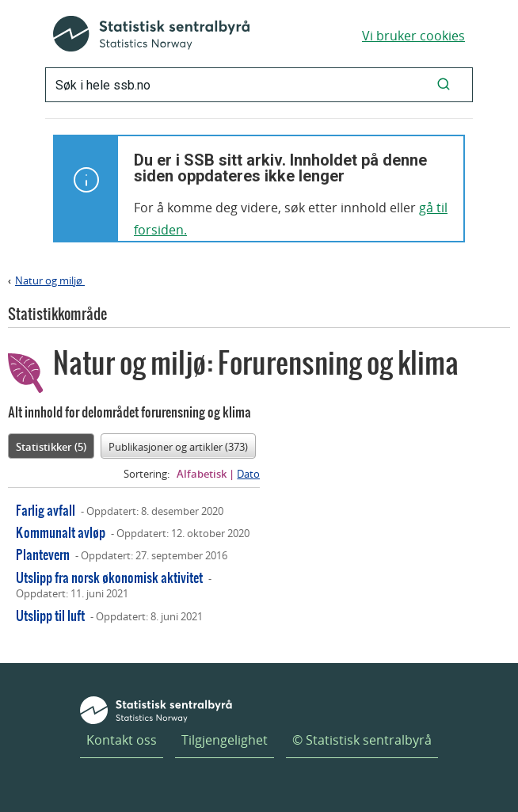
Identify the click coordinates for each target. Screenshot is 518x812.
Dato (248, 474)
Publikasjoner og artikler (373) (178, 447)
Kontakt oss (122, 740)
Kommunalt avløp (61, 532)
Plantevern (43, 554)
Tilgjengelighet (225, 740)
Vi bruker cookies (413, 36)
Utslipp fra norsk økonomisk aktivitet (109, 577)
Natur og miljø (50, 280)
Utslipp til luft (50, 615)
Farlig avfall (46, 510)
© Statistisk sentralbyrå (362, 740)
